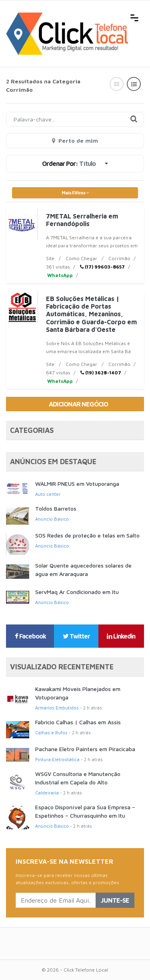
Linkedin (121, 636)
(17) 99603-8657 (102, 267)
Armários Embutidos (57, 708)
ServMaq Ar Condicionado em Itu (77, 592)
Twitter (76, 636)
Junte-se (115, 900)
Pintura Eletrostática (57, 759)
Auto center (48, 494)
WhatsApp (59, 275)
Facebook (30, 636)
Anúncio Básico (52, 519)
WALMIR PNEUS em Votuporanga (77, 484)
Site (50, 258)
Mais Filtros (75, 193)
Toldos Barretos (56, 508)
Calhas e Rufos (51, 732)
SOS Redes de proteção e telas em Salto (87, 535)
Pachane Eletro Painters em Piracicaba (85, 749)
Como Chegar (81, 258)
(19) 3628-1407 (101, 373)
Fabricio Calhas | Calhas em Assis (78, 722)
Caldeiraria (47, 793)
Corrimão (119, 258)
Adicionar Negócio (78, 404)
